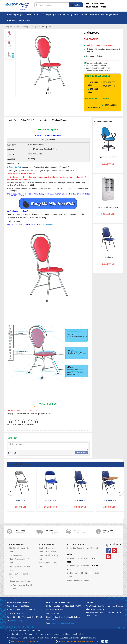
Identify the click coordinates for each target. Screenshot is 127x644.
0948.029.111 (109, 86)
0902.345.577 (87, 641)
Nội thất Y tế (24, 21)
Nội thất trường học (68, 15)
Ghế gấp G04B (110, 500)
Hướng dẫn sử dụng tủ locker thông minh (83, 548)
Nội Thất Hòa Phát (46, 224)
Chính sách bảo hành (47, 548)
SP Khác (12, 21)
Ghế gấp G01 (21, 500)
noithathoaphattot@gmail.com (62, 623)
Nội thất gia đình (109, 15)
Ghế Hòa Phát (32, 15)
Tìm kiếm (76, 5)
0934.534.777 (109, 82)
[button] (19, 60)
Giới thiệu (12, 120)
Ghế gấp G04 (108, 257)
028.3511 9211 (110, 105)
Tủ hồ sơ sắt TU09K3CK (108, 207)
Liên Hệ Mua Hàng (16, 555)
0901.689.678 (94, 107)
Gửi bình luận (82, 452)
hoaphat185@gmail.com (83, 580)
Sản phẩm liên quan (59, 120)
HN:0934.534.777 (19, 641)
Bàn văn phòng (15, 15)
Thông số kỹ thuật (28, 120)
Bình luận (43, 120)
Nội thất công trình (89, 15)
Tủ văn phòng (49, 15)
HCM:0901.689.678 (70, 641)
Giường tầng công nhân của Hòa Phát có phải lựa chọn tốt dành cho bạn (20, 585)
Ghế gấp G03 (51, 500)
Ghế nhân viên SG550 (108, 157)
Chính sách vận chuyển (48, 552)
